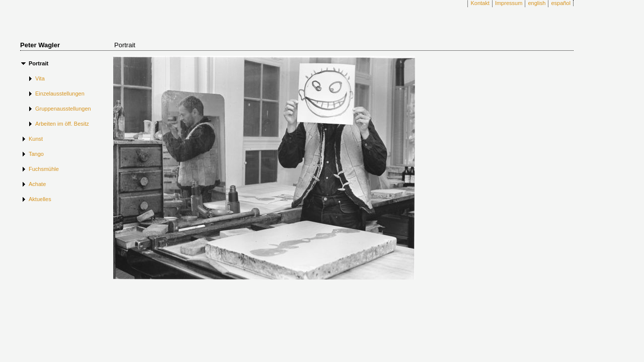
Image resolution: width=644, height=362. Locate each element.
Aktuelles (40, 199)
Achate (37, 184)
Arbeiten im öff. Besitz (62, 124)
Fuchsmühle (44, 169)
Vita (40, 78)
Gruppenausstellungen (63, 109)
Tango (36, 154)
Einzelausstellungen (60, 94)
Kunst (36, 139)
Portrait (38, 63)
